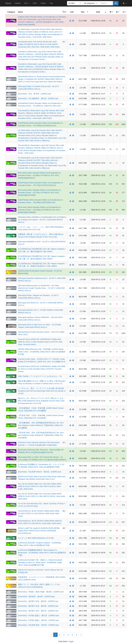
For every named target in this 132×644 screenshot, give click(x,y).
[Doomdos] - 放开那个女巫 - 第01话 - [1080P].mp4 (38, 611)
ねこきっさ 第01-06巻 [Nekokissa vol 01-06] (36, 538)
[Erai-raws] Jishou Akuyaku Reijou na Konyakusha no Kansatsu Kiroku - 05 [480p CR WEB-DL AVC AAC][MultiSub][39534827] (39, 175)
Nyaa (8, 3)
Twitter (43, 3)
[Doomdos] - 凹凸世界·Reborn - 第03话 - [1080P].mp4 (40, 472)
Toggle (71, 641)
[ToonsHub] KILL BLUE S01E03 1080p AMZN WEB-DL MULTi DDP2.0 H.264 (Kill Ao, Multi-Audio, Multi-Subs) (39, 513)
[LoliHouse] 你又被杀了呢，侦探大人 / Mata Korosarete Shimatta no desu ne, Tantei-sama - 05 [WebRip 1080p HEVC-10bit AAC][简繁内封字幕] (40, 562)
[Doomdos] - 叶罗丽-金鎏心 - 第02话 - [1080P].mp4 (38, 620)
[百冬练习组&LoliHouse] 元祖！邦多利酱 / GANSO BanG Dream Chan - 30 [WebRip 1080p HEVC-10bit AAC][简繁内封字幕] (42, 352)
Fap (51, 3)
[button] (125, 3)
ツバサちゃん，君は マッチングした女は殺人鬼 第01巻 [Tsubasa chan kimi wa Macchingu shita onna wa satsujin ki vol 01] (42, 391)
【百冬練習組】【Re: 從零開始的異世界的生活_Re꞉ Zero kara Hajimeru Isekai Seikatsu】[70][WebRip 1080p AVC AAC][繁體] (41, 425)
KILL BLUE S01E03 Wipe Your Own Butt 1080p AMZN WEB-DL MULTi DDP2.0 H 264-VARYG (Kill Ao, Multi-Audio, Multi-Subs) (40, 486)
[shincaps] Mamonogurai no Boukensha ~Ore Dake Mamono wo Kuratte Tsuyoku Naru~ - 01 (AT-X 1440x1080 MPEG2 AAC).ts (41, 288)
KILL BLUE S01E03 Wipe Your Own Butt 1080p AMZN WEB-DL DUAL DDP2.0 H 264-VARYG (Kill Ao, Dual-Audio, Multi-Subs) (42, 496)
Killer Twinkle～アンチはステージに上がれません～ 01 (40, 376)
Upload (18, 3)
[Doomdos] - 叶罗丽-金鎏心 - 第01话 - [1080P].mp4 (38, 616)
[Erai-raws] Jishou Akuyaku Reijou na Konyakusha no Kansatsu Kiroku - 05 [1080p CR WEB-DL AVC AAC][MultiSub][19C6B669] (39, 210)
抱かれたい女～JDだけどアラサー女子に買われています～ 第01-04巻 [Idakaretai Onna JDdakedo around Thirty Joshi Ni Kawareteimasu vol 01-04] (42, 401)
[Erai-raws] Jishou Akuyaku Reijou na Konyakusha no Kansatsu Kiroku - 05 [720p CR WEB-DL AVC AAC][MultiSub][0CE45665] (39, 193)
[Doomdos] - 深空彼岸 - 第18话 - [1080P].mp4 (36, 597)
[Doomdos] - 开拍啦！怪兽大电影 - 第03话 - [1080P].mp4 (41, 592)
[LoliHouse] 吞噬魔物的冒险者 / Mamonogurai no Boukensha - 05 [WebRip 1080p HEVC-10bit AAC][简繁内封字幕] (42, 553)
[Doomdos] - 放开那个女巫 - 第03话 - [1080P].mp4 (38, 601)
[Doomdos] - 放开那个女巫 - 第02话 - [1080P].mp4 (38, 606)
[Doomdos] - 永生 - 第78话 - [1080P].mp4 (35, 94)
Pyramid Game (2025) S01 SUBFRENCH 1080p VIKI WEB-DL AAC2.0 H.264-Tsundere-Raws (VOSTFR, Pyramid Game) (42, 369)
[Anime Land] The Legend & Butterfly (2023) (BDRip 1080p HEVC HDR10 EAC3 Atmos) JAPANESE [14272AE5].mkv (39, 531)
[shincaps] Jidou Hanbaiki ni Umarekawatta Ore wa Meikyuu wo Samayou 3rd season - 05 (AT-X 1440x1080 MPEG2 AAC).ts (42, 220)
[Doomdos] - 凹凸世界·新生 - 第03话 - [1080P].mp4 (38, 625)
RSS (35, 3)
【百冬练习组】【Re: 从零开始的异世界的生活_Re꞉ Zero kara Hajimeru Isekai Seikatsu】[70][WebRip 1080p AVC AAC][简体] (41, 435)
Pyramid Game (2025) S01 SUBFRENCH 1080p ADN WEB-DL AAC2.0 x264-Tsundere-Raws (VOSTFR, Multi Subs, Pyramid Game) (40, 342)
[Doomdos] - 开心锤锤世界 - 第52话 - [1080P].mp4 (38, 98)
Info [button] (27, 3)
